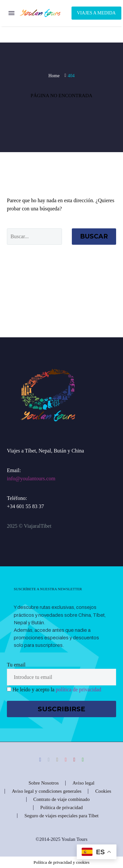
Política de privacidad (61, 808)
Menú (11, 13)
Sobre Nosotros (44, 783)
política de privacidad (79, 690)
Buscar (94, 236)
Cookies (103, 791)
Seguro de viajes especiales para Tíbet (61, 816)
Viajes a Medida (96, 13)
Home (54, 76)
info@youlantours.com (31, 478)
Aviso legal (83, 783)
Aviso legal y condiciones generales (47, 791)
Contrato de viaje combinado (62, 799)
